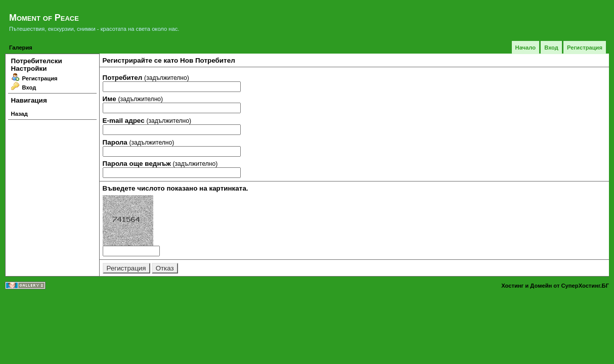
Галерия (21, 48)
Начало (526, 48)
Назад (19, 114)
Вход (551, 48)
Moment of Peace (44, 18)
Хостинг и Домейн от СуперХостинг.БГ (555, 286)
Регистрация (585, 48)
